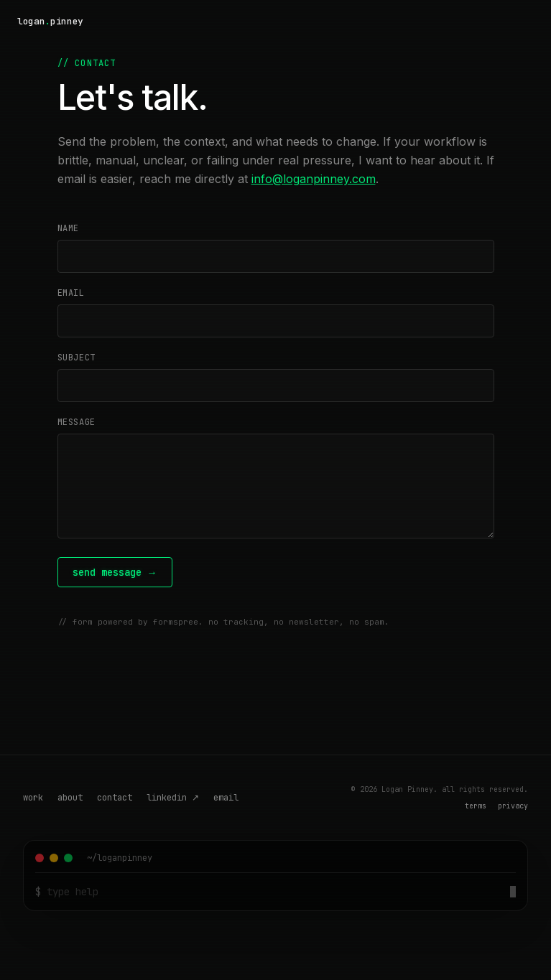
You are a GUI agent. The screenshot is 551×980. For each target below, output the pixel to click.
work (33, 798)
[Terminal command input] (275, 892)
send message (115, 572)
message (77, 422)
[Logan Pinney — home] (50, 22)
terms (476, 806)
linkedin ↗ (173, 798)
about (70, 798)
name (68, 228)
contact (115, 798)
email (71, 293)
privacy (513, 806)
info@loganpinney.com (314, 179)
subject (77, 358)
